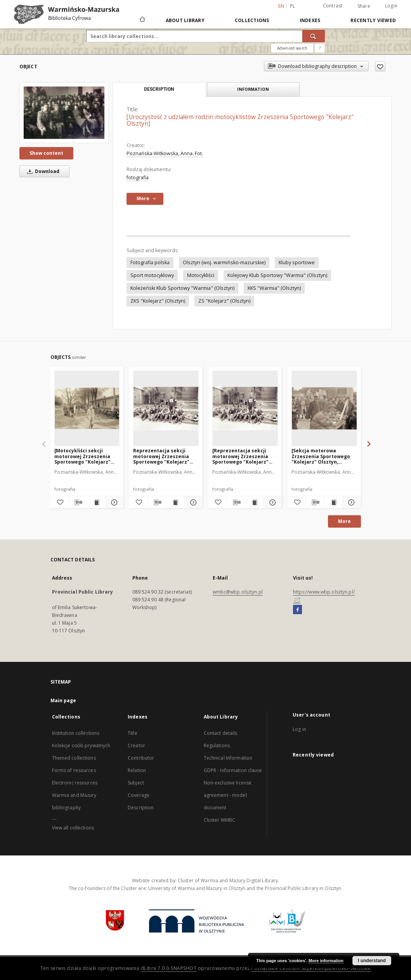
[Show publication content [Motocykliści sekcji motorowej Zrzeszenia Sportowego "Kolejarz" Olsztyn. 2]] (96, 502)
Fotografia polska (150, 262)
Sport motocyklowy (152, 275)
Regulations (217, 745)
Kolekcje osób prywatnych (81, 745)
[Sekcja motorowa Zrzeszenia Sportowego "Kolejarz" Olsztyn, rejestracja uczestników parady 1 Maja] (322, 456)
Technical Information (228, 758)
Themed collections (74, 758)
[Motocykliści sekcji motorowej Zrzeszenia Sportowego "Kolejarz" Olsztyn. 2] (82, 456)
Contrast (333, 6)
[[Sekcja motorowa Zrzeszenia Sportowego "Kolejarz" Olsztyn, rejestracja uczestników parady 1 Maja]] (324, 408)
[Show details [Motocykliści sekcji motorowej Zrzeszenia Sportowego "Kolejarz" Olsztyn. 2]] (113, 502)
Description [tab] (159, 89)
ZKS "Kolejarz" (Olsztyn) (158, 301)
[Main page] (142, 20)
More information (326, 961)
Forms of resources (74, 770)
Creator (136, 745)
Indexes (310, 20)
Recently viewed (373, 20)
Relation (137, 770)
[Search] (314, 36)
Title (133, 733)
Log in (299, 729)
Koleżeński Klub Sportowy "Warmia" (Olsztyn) (182, 288)
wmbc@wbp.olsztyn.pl (238, 592)
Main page (63, 700)
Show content (46, 153)
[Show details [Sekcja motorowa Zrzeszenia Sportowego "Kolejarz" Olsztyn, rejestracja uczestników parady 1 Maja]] (350, 502)
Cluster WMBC (219, 820)
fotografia (138, 177)
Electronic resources (75, 783)
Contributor (141, 758)
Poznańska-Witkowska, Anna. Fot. (165, 153)
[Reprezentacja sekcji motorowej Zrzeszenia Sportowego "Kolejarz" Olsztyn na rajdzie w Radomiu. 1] (166, 408)
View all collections (73, 828)
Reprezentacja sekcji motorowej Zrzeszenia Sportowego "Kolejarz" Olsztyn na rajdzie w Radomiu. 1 (161, 456)
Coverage (139, 795)
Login (391, 6)
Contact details (221, 733)
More (344, 521)
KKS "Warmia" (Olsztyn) (274, 288)
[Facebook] (297, 610)
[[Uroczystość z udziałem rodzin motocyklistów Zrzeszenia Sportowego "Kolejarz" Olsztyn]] (64, 113)
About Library (185, 20)
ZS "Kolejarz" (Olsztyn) (224, 301)
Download (42, 171)
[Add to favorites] (380, 66)
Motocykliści (201, 275)
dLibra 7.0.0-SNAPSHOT (169, 968)
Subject (136, 783)
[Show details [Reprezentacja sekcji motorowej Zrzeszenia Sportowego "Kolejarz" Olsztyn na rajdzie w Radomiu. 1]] (271, 502)
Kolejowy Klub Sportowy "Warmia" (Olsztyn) (277, 275)
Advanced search (292, 48)
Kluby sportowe (297, 262)
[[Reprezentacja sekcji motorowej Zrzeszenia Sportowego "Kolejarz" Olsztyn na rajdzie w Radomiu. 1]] (245, 408)
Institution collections (76, 733)
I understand (372, 961)
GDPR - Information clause (233, 770)
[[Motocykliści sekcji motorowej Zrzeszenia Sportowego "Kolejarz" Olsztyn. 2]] (87, 408)
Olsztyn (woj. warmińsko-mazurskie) (224, 262)
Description (141, 808)
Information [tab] (253, 89)
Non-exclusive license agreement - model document (228, 795)
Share (364, 6)
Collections (252, 20)
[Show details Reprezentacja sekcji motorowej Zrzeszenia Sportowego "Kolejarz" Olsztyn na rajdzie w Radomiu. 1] (192, 502)
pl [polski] (293, 6)
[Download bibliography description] (78, 502)
